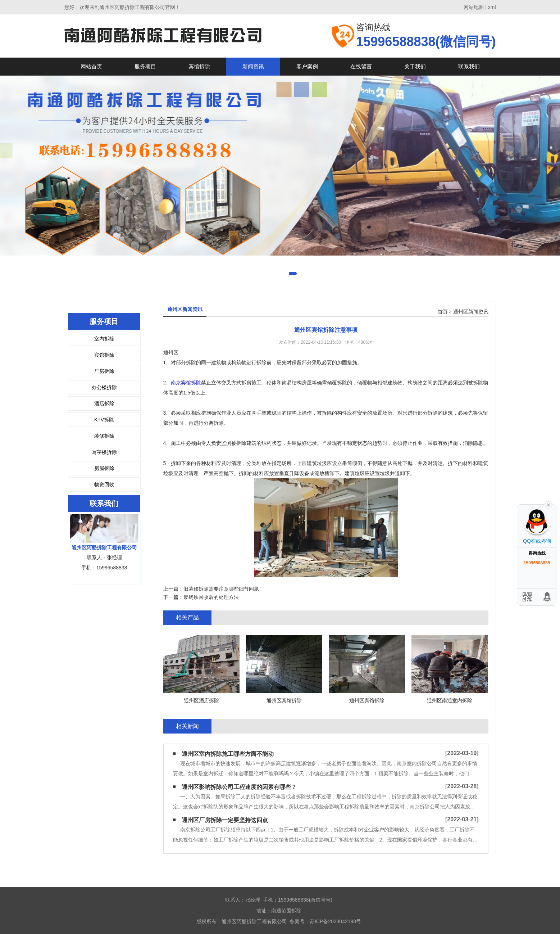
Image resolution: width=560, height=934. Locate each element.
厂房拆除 (104, 371)
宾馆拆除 (199, 66)
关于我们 (415, 66)
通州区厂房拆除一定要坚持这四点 (225, 820)
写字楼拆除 (104, 452)
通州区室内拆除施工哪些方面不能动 (228, 754)
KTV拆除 (104, 420)
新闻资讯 (253, 66)
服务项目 (145, 66)
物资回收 (104, 484)
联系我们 (469, 66)
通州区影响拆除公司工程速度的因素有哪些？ (239, 787)
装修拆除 (104, 436)
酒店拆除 (104, 403)
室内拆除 (104, 339)
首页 (443, 312)
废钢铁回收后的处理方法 (211, 597)
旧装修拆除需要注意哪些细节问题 (221, 589)
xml (492, 7)
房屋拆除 (104, 468)
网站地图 (474, 7)
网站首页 (91, 66)
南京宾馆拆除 (186, 383)
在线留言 (361, 66)
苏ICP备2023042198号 (335, 921)
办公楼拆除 (104, 387)
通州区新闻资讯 (471, 312)
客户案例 (307, 66)
